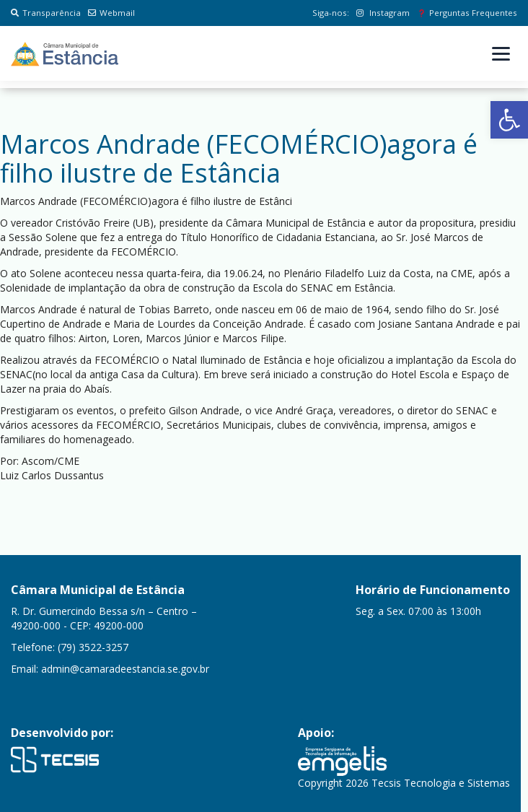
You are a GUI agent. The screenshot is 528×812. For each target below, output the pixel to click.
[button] (509, 120)
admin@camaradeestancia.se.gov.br (125, 669)
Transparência (46, 13)
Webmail (111, 13)
